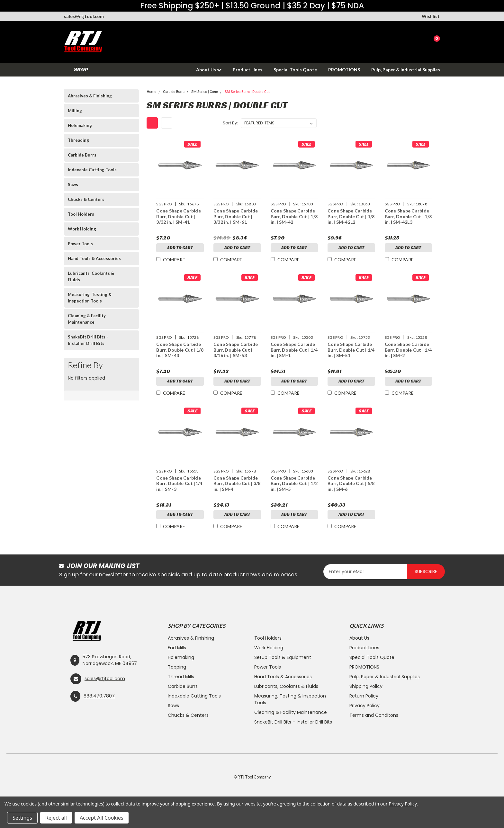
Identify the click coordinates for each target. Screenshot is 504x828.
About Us (209, 70)
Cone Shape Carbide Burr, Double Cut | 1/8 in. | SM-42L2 (351, 216)
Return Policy (364, 696)
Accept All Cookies (102, 818)
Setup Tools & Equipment (283, 657)
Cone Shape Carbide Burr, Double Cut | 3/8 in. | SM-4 (237, 483)
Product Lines (248, 70)
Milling (75, 111)
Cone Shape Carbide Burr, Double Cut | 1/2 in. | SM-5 (294, 483)
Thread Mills (181, 677)
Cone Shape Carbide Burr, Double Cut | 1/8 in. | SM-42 (294, 216)
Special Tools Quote (295, 70)
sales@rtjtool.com (84, 16)
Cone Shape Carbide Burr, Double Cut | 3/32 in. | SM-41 (178, 216)
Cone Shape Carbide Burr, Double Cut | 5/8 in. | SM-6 (351, 483)
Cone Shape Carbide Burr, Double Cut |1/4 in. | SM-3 (179, 483)
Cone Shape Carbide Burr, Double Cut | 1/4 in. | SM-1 (294, 350)
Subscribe (426, 571)
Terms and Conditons (374, 715)
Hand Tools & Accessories (94, 258)
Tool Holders (81, 214)
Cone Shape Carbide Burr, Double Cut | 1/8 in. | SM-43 (180, 350)
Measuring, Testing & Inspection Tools (90, 298)
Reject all (56, 818)
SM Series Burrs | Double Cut (247, 92)
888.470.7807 (99, 696)
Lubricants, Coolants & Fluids (91, 276)
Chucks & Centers (86, 199)
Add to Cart (180, 248)
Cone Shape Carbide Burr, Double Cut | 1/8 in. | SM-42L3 (408, 216)
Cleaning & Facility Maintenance (87, 319)
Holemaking (80, 125)
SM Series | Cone (205, 92)
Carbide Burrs (82, 155)
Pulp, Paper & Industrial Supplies (406, 70)
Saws (73, 184)
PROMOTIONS (344, 70)
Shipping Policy (366, 686)
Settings (22, 818)
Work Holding (82, 229)
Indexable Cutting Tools (92, 170)
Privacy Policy (364, 706)
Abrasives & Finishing (90, 96)
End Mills (177, 648)
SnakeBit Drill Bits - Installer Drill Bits (88, 340)
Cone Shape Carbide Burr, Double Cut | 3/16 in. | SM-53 (235, 350)
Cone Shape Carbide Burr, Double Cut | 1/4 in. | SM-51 (351, 350)
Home (151, 92)
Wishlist (431, 16)
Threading (78, 140)
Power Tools (80, 244)
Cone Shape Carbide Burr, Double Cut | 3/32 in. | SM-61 (235, 216)
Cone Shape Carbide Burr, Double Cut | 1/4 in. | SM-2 (408, 350)
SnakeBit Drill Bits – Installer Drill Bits (293, 722)
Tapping (177, 667)
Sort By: (230, 123)
